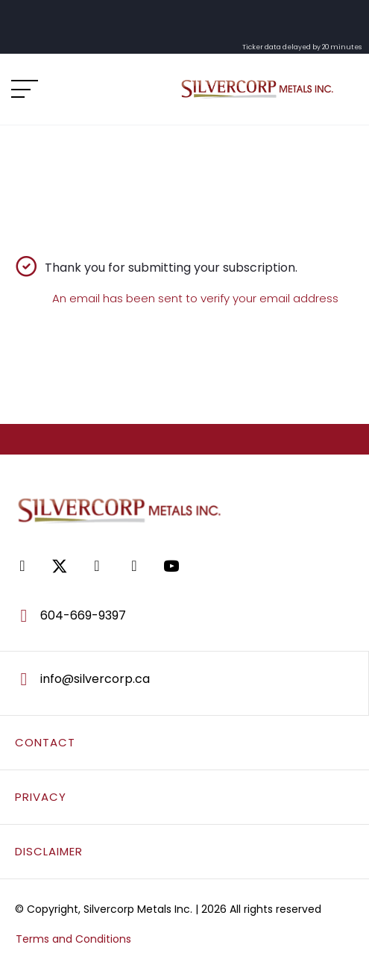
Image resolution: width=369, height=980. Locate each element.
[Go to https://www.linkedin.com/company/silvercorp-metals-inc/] (97, 566)
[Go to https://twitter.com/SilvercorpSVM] (60, 566)
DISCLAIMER (49, 851)
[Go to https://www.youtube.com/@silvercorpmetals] (171, 566)
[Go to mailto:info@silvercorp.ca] (184, 679)
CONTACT (45, 742)
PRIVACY (41, 797)
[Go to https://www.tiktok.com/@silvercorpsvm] (134, 566)
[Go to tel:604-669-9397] (184, 616)
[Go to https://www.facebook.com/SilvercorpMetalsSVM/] (22, 566)
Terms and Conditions (73, 939)
